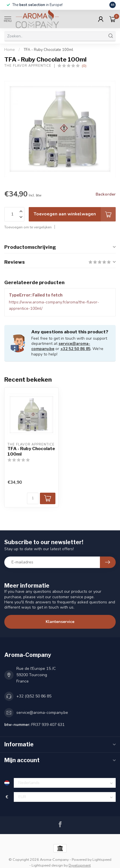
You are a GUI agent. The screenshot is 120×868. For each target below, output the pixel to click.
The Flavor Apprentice (28, 66)
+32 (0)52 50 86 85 (34, 696)
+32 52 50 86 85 (75, 349)
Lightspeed (102, 860)
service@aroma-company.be (42, 713)
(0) (84, 66)
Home (10, 50)
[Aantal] (33, 498)
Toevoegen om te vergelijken (28, 227)
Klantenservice (60, 622)
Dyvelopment (80, 865)
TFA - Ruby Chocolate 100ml (48, 50)
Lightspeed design (47, 865)
